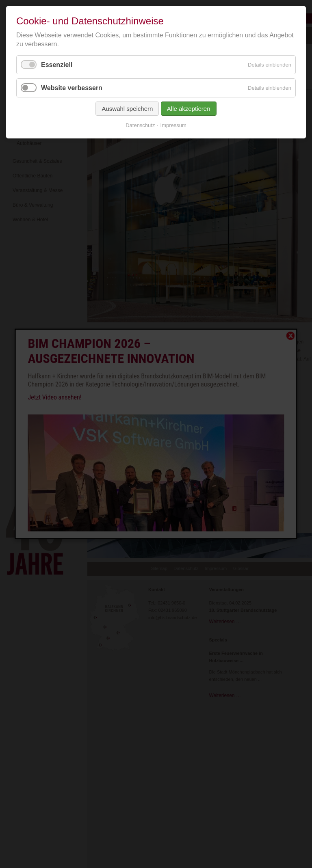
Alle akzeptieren (189, 109)
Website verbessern (72, 88)
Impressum (173, 125)
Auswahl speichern (127, 109)
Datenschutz (140, 125)
